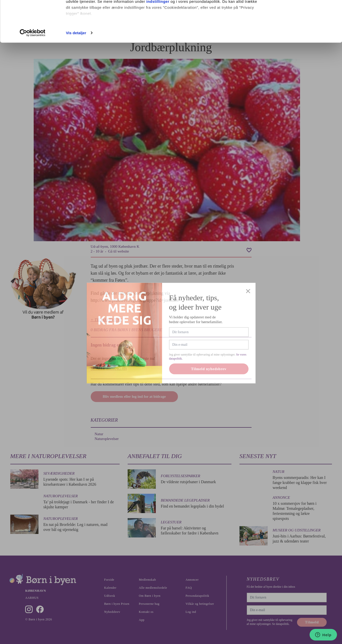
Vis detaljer (76, 74)
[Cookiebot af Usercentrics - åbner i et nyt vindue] (33, 74)
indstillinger (158, 42)
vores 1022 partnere (95, 18)
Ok (300, 13)
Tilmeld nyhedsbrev (209, 386)
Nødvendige (300, 30)
